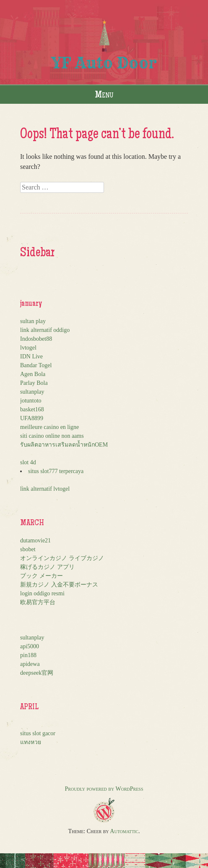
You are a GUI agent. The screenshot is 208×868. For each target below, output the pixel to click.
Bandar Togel (36, 365)
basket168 (32, 409)
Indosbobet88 (36, 339)
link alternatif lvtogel (45, 489)
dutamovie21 (35, 541)
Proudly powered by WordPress (104, 789)
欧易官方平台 (38, 602)
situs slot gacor (38, 733)
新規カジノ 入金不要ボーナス (59, 585)
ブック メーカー (42, 576)
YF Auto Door (104, 63)
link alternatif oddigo (45, 330)
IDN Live (31, 356)
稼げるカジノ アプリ (47, 567)
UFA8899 (32, 418)
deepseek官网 (37, 673)
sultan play (33, 321)
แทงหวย (31, 742)
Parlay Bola (34, 383)
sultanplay (32, 392)
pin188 (28, 655)
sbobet (28, 549)
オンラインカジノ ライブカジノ (62, 558)
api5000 (30, 646)
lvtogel (28, 348)
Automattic (124, 831)
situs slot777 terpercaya (56, 471)
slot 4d (28, 462)
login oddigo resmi (42, 593)
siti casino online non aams (52, 436)
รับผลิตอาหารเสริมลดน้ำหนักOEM (64, 445)
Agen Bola (33, 374)
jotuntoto (31, 401)
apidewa (30, 664)
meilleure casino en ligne (49, 427)
